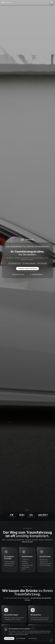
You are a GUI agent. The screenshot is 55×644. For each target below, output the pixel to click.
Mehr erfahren (25, 634)
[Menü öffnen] (51, 2)
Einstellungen (21, 638)
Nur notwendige (33, 638)
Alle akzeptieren (9, 638)
